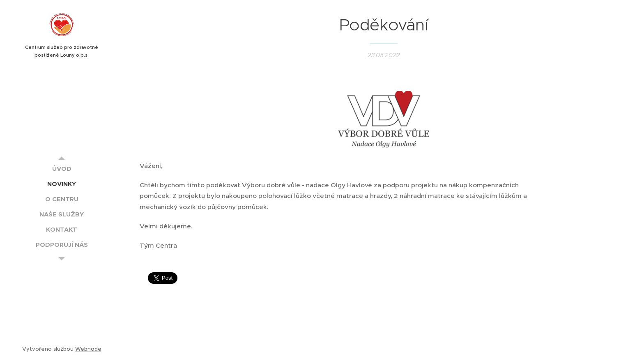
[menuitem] (62, 169)
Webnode (88, 349)
